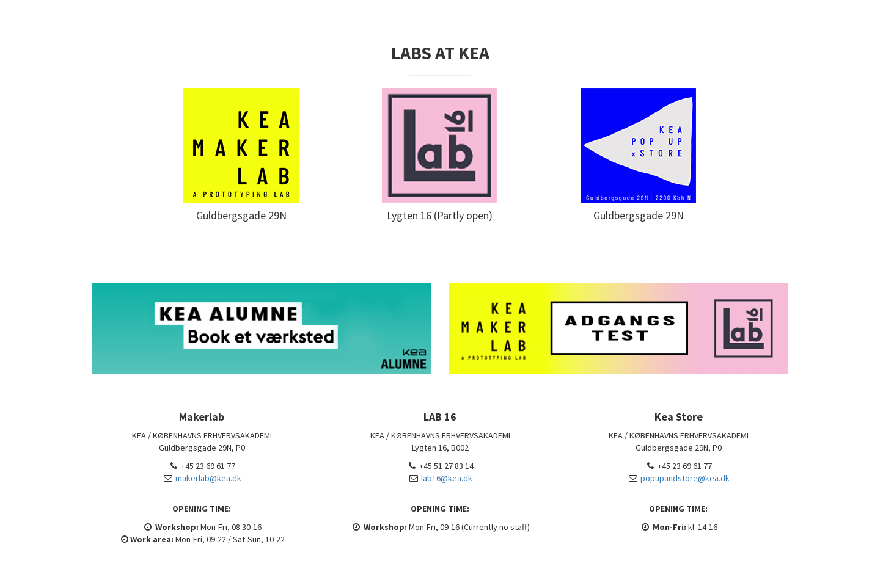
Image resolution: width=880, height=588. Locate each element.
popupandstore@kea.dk (685, 478)
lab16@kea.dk (447, 478)
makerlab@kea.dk (208, 478)
